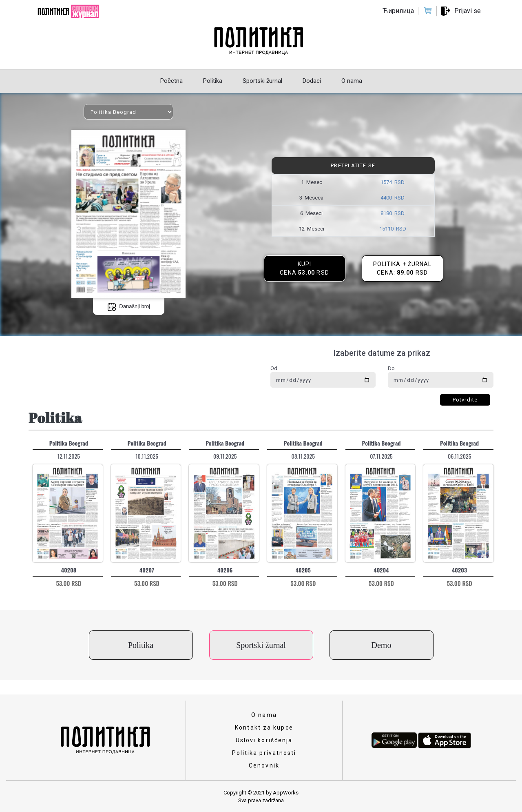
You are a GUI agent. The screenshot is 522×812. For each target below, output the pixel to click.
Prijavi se (468, 11)
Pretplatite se (353, 165)
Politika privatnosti (264, 753)
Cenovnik (264, 765)
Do (391, 368)
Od (274, 368)
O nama (264, 715)
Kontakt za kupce (264, 728)
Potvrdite (465, 400)
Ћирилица (398, 11)
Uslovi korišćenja (264, 740)
